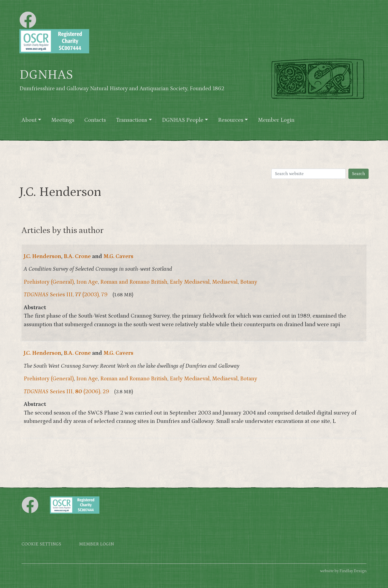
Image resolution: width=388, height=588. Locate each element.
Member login (96, 544)
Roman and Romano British (134, 282)
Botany (249, 282)
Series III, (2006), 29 (66, 392)
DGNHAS (46, 75)
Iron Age (87, 282)
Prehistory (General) (49, 282)
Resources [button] (231, 120)
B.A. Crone (77, 256)
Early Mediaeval (190, 282)
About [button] (29, 120)
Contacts (95, 120)
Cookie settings (41, 544)
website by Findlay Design (343, 571)
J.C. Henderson (42, 256)
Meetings (63, 120)
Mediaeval (225, 282)
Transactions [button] (131, 120)
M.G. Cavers (118, 256)
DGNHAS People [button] (183, 120)
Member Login (276, 120)
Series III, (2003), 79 (66, 295)
